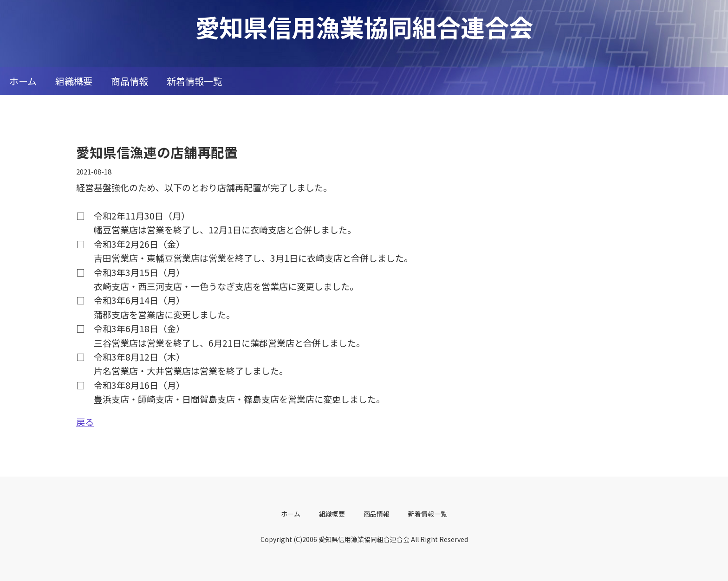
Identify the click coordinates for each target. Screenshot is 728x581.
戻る (85, 422)
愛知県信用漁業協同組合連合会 (364, 27)
